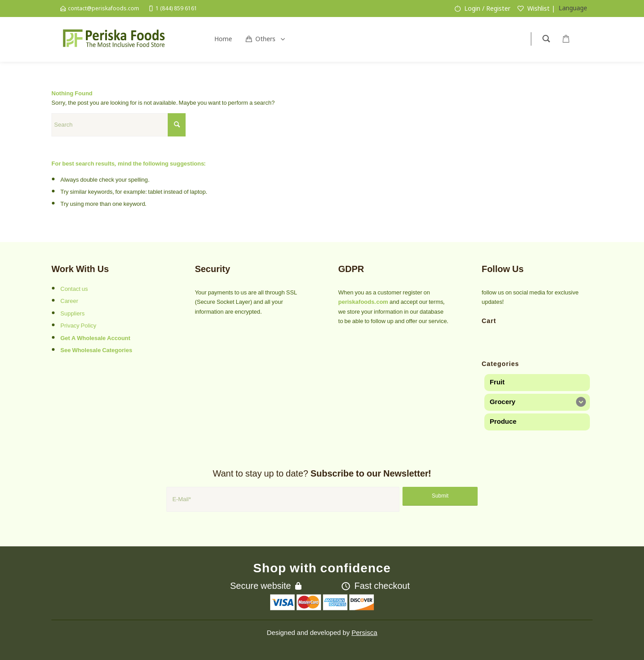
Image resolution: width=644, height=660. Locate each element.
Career (69, 301)
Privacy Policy (78, 326)
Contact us (74, 289)
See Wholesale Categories (96, 350)
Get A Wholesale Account (95, 338)
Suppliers (72, 314)
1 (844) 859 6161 (176, 8)
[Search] (119, 125)
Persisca (364, 633)
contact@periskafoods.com (104, 8)
